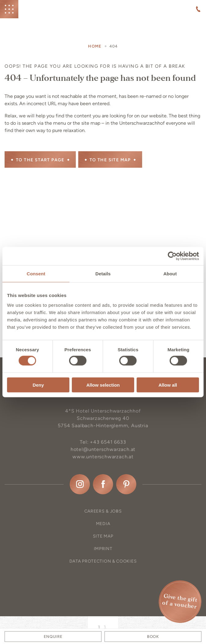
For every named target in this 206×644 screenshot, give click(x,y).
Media (103, 524)
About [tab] (170, 274)
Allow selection (103, 385)
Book (153, 637)
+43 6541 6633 (108, 442)
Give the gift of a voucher (180, 601)
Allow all (168, 385)
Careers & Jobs (103, 511)
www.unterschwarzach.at (103, 457)
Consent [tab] (36, 274)
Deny (38, 385)
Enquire (53, 637)
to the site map (110, 160)
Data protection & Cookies (103, 561)
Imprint (103, 549)
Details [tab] (103, 274)
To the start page (40, 160)
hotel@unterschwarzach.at (103, 449)
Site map (103, 536)
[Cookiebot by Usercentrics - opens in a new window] (172, 256)
